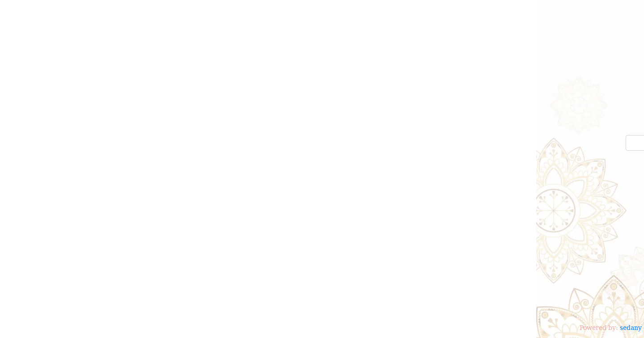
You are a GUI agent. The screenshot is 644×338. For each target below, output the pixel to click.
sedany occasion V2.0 (117, 329)
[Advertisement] (322, 257)
